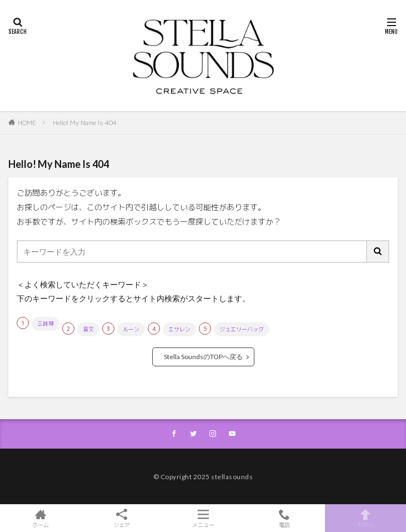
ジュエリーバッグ (242, 329)
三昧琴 (46, 324)
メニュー (203, 518)
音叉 (88, 329)
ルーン (131, 329)
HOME (27, 123)
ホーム (41, 518)
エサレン (179, 329)
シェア (122, 519)
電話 (284, 518)
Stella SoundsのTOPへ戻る (203, 357)
